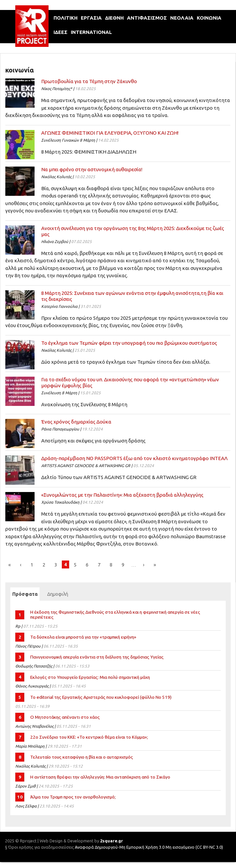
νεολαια (182, 18)
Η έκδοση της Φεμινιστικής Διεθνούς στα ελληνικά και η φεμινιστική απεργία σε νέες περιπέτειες (115, 615)
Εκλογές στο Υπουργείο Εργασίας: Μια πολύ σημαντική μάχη (90, 677)
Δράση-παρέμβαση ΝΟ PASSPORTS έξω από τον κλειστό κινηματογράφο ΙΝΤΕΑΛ (134, 458)
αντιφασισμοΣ (147, 18)
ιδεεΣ (60, 32)
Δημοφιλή (58, 594)
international (91, 32)
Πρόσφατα (26, 594)
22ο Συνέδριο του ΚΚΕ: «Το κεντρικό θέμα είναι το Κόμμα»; (89, 737)
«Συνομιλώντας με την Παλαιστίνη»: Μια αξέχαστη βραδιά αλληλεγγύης (122, 495)
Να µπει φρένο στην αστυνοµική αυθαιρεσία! (92, 169)
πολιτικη (65, 18)
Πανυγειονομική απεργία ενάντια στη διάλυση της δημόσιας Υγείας (97, 657)
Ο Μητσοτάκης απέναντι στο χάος (65, 717)
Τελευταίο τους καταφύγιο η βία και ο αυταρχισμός (82, 757)
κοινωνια (209, 18)
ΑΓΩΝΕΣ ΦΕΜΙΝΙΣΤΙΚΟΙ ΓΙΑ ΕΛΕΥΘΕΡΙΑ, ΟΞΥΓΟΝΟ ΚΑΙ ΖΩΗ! (110, 133)
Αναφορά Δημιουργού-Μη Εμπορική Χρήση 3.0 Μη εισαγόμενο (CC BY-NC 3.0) (149, 847)
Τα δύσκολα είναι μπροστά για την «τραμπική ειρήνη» (83, 637)
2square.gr (112, 841)
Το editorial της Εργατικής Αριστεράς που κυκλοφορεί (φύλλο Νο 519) (101, 697)
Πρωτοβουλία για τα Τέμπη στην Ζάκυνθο (89, 81)
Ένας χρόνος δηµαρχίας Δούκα (76, 422)
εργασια (91, 18)
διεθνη (114, 18)
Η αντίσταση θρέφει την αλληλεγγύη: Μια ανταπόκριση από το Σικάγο (100, 777)
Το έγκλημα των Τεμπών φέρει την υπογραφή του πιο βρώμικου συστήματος (129, 343)
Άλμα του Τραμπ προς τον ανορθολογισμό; (73, 797)
